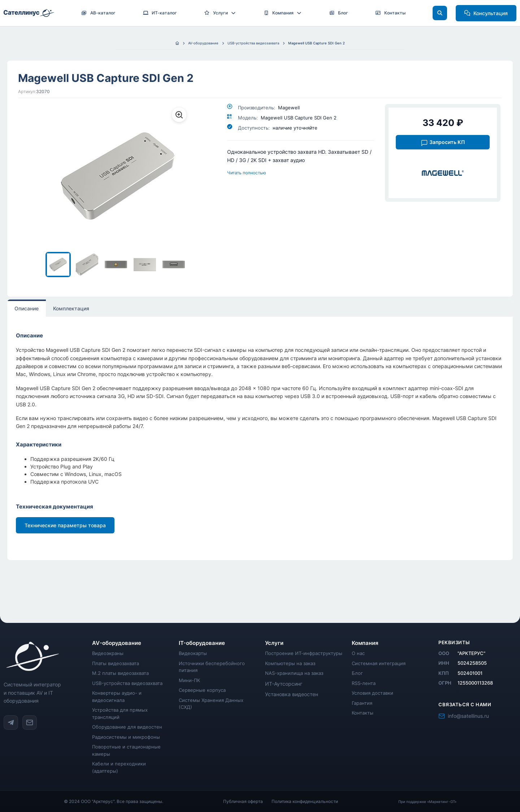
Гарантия (362, 703)
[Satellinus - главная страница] (44, 656)
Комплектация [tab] (71, 308)
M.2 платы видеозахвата (120, 673)
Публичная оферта (243, 801)
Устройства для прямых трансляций (120, 713)
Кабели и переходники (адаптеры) (119, 767)
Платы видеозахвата (116, 663)
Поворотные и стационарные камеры (126, 750)
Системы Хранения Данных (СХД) (211, 704)
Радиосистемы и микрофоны (126, 737)
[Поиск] (440, 13)
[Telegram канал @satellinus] (11, 722)
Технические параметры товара (65, 525)
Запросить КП (443, 143)
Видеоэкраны (108, 653)
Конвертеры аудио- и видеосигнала (117, 697)
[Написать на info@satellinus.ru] (30, 722)
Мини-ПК (189, 680)
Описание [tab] (27, 308)
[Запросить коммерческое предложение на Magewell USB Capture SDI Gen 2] (443, 142)
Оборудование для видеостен (127, 727)
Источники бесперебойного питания (212, 667)
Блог (357, 673)
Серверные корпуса (202, 690)
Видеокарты (193, 653)
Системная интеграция (379, 663)
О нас (358, 653)
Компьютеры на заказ (290, 663)
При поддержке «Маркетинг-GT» (427, 802)
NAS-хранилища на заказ (294, 673)
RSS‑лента (364, 683)
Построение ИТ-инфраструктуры (304, 653)
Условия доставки (372, 693)
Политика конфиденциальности (305, 801)
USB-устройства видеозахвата (127, 683)
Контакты (363, 713)
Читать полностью (247, 173)
